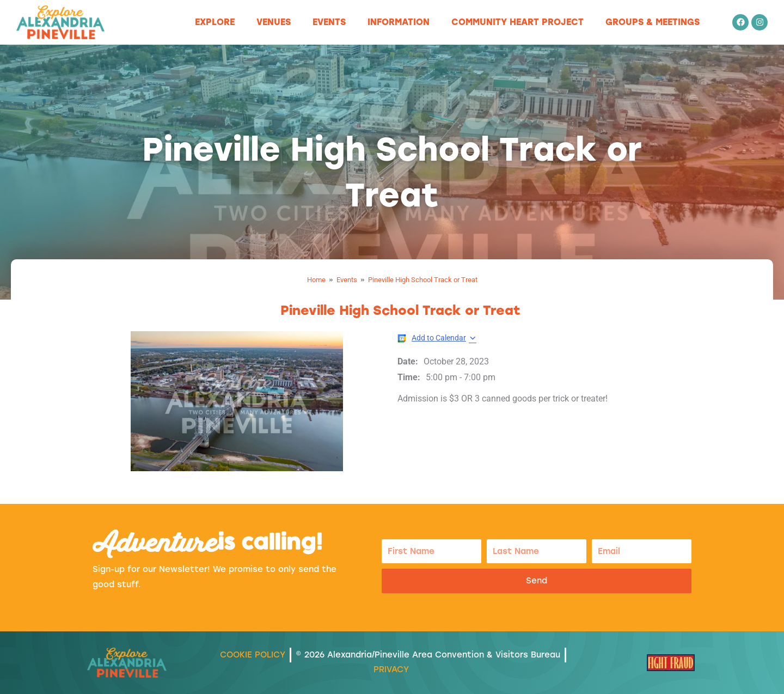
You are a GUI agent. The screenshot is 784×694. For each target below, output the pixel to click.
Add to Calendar (439, 338)
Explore (215, 22)
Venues (274, 22)
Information (399, 22)
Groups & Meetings (653, 22)
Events (329, 22)
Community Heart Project (517, 22)
